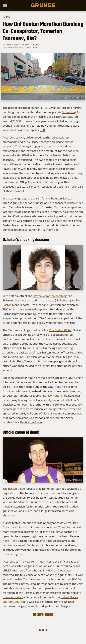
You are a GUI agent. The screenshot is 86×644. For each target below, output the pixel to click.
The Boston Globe (60, 330)
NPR (42, 130)
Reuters (65, 300)
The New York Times (54, 396)
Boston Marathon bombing (50, 296)
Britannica (68, 112)
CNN (22, 137)
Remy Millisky (13, 45)
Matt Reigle (32, 45)
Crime (7, 17)
